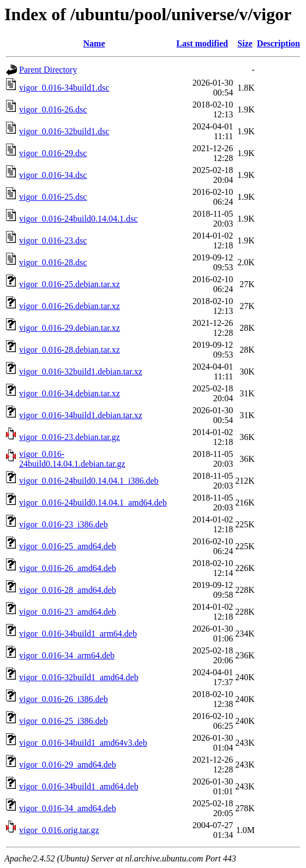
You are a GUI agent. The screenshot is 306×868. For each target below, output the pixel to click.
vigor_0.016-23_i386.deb (64, 524)
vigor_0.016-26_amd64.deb (68, 568)
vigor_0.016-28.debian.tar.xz (70, 350)
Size (245, 43)
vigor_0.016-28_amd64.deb (68, 590)
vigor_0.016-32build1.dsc (64, 131)
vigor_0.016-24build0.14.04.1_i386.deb (89, 481)
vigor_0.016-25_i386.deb (64, 721)
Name (94, 43)
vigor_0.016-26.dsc (53, 109)
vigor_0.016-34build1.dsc (64, 88)
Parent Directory (48, 70)
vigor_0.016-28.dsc (53, 262)
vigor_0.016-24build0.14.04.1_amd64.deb (93, 503)
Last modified (202, 43)
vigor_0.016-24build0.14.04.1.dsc (78, 219)
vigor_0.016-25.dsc (53, 197)
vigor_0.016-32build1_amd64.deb (79, 677)
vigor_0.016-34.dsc (53, 175)
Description (278, 43)
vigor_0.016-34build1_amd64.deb (79, 786)
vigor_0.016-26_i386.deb (64, 699)
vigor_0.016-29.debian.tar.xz (70, 328)
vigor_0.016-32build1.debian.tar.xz (81, 371)
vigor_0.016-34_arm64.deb (67, 655)
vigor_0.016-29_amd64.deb (68, 765)
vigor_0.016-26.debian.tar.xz (70, 306)
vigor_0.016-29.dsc (53, 153)
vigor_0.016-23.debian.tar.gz (70, 437)
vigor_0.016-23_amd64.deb (68, 612)
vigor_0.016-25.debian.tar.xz (70, 284)
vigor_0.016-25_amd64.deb (68, 546)
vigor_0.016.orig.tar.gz (59, 830)
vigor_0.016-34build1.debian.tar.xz (81, 415)
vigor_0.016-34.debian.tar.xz (70, 393)
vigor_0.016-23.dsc (53, 240)
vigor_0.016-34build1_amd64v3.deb (83, 743)
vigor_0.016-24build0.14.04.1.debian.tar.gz (72, 459)
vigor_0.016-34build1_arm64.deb (78, 634)
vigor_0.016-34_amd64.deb (68, 808)
